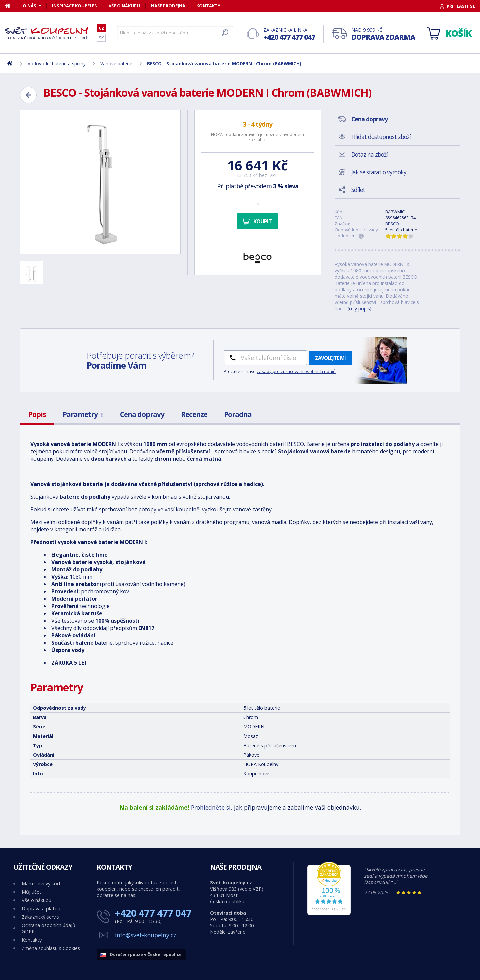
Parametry (83, 414)
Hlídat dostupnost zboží (381, 137)
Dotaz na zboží (369, 154)
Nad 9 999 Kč (383, 34)
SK (101, 38)
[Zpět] (28, 95)
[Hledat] (175, 33)
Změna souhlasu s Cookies (51, 948)
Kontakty (208, 6)
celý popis (359, 308)
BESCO (392, 224)
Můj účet (31, 892)
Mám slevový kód (41, 883)
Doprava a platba (41, 908)
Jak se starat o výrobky (379, 172)
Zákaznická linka (289, 34)
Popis (37, 414)
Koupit (262, 221)
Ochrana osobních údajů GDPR (48, 928)
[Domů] (11, 6)
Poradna (238, 414)
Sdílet (358, 190)
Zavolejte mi (330, 358)
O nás (29, 6)
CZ (101, 28)
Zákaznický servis (40, 917)
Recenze (194, 414)
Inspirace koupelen (75, 6)
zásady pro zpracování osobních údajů (296, 371)
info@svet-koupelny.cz (146, 935)
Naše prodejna (168, 6)
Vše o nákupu (124, 6)
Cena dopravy (142, 414)
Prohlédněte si (211, 807)
